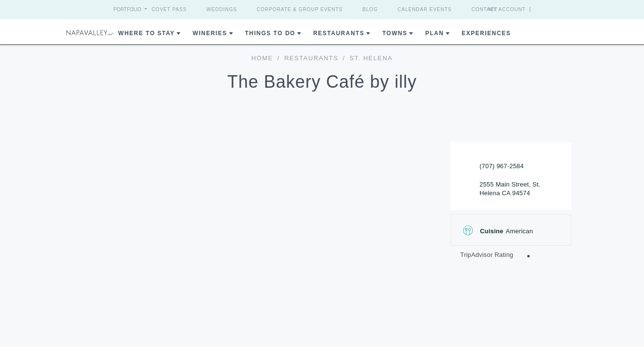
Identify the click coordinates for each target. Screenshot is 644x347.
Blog (370, 9)
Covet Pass (169, 9)
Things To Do (270, 33)
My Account (525, 9)
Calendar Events (425, 9)
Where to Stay (146, 33)
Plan (434, 33)
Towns (395, 33)
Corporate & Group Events (300, 9)
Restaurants (339, 33)
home (262, 58)
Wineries (210, 33)
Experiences (486, 33)
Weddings (222, 9)
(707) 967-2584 (502, 166)
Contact (485, 9)
